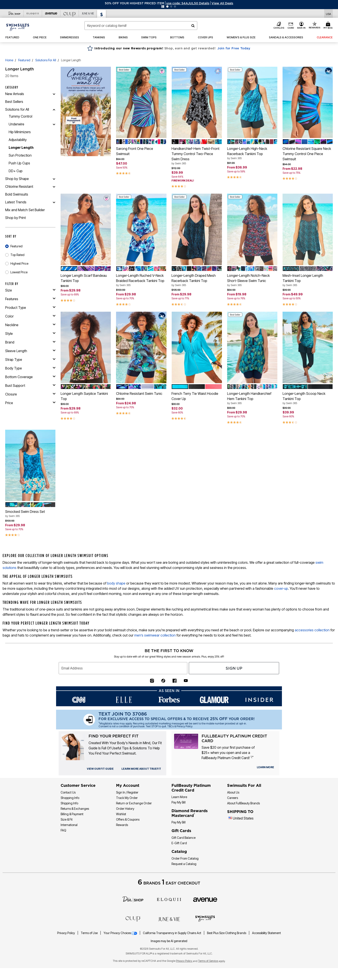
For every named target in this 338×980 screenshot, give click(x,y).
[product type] (30, 308)
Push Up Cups (19, 163)
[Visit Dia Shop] (14, 13)
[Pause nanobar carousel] (163, 6)
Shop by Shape (17, 179)
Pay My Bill (179, 802)
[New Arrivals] (54, 94)
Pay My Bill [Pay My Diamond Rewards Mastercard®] (179, 822)
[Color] (30, 316)
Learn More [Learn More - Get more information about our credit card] (179, 797)
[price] (30, 403)
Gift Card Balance (184, 838)
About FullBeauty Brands (243, 803)
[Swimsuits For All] (205, 918)
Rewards (122, 825)
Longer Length (21, 147)
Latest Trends (16, 202)
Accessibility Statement (266, 933)
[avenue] (205, 899)
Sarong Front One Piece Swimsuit (135, 151)
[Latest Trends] (54, 202)
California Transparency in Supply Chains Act (172, 933)
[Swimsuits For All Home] (18, 27)
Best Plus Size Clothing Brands (227, 933)
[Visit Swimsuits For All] (102, 14)
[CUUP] (133, 918)
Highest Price (19, 263)
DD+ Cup (16, 171)
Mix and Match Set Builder (25, 210)
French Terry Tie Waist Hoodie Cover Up (195, 396)
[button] (188, 3)
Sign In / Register (127, 792)
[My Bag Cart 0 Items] (329, 26)
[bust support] (30, 386)
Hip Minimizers (20, 132)
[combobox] (141, 26)
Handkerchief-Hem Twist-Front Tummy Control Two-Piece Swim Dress (197, 156)
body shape (116, 583)
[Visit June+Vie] (88, 13)
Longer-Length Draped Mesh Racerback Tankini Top (197, 280)
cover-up (281, 588)
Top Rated (17, 255)
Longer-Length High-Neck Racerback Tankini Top (252, 153)
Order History (125, 809)
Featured (24, 60)
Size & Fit (67, 819)
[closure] (30, 394)
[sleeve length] (30, 351)
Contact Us (68, 792)
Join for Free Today (234, 48)
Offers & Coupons (128, 819)
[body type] (30, 368)
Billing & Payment (72, 814)
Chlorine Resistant (19, 186)
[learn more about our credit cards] (265, 767)
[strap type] (30, 360)
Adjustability (18, 140)
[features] (30, 299)
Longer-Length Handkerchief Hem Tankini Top (252, 398)
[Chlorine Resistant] (54, 186)
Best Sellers (14, 102)
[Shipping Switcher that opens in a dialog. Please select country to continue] (328, 14)
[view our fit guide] (100, 769)
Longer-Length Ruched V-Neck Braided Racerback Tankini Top (141, 280)
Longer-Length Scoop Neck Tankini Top (308, 398)
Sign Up (234, 668)
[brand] (30, 342)
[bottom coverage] (30, 377)
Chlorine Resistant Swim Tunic (139, 394)
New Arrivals (15, 94)
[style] (30, 334)
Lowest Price (19, 272)
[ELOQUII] (169, 899)
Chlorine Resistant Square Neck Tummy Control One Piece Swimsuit (307, 154)
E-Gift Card (179, 843)
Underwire (16, 124)
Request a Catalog (184, 864)
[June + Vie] (169, 919)
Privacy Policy (66, 933)
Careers (233, 798)
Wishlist (121, 814)
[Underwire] (54, 124)
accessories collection (312, 630)
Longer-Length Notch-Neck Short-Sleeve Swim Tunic (252, 280)
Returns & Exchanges (75, 809)
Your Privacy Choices (121, 933)
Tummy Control (20, 116)
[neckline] (30, 325)
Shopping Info (70, 798)
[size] (30, 290)
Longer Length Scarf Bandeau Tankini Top (84, 278)
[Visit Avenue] (51, 13)
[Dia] (133, 899)
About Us (233, 792)
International (69, 825)
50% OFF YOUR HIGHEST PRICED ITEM (134, 3)
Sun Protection (20, 155)
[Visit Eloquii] (33, 13)
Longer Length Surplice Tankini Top (84, 396)
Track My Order (127, 798)
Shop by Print (15, 218)
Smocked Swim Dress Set (30, 514)
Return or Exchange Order (134, 803)
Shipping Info (69, 803)
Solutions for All (46, 60)
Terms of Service (208, 961)
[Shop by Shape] (54, 179)
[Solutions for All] (54, 109)
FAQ (63, 830)
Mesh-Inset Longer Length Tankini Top (308, 280)
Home (9, 60)
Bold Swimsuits (17, 194)
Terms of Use (90, 933)
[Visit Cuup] (70, 13)
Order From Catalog (185, 858)
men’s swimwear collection (155, 635)
